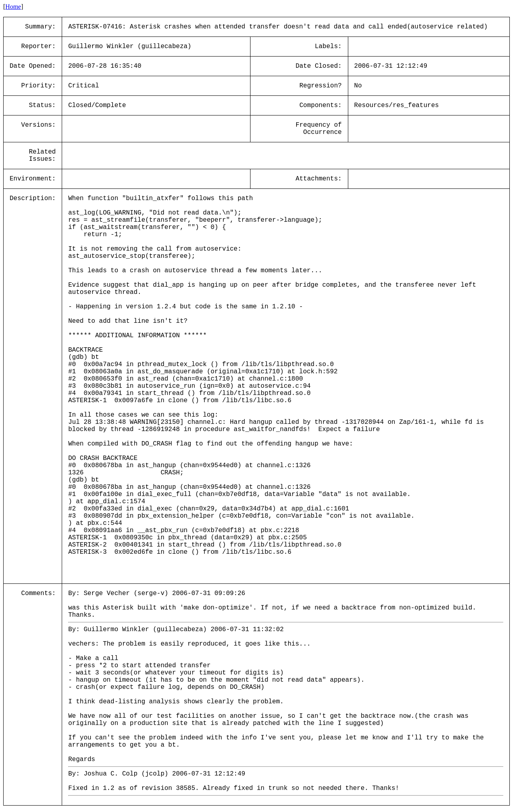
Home (13, 7)
